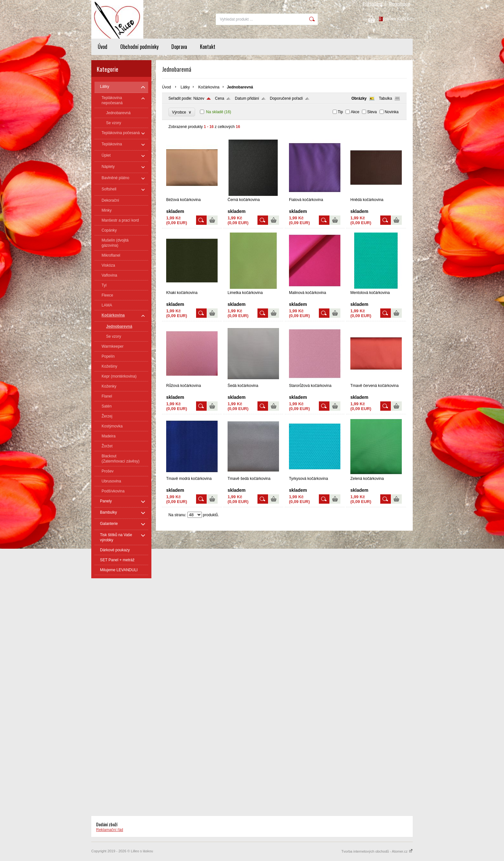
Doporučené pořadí (287, 98)
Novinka (392, 112)
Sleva (372, 112)
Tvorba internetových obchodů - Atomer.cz (377, 851)
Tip (340, 112)
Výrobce (182, 112)
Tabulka (386, 98)
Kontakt (208, 47)
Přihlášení (373, 4)
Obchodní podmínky (139, 47)
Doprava (179, 47)
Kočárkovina (209, 87)
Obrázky (359, 98)
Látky (185, 87)
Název (199, 98)
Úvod (103, 47)
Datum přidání (247, 98)
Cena (220, 98)
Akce (355, 112)
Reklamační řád (110, 830)
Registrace (399, 4)
